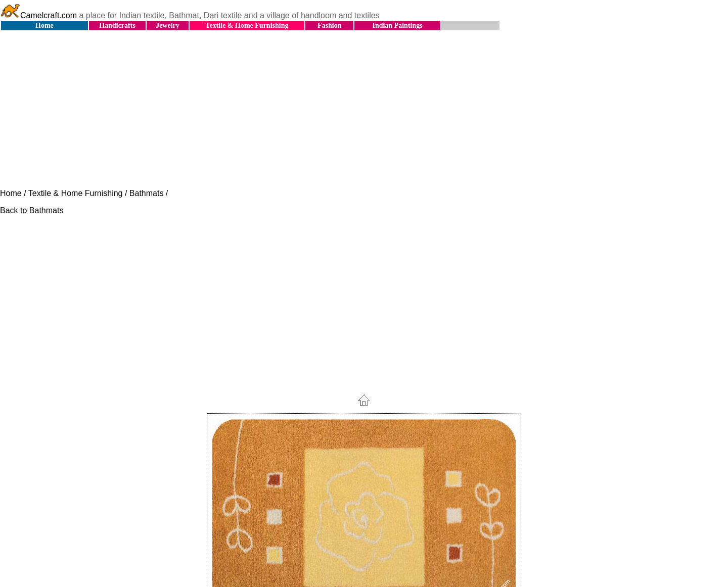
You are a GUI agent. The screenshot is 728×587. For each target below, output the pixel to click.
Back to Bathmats (32, 210)
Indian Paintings (397, 26)
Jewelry (168, 26)
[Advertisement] (364, 110)
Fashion (329, 26)
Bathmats (147, 193)
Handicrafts (117, 26)
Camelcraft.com (38, 15)
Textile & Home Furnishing (247, 26)
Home (44, 26)
